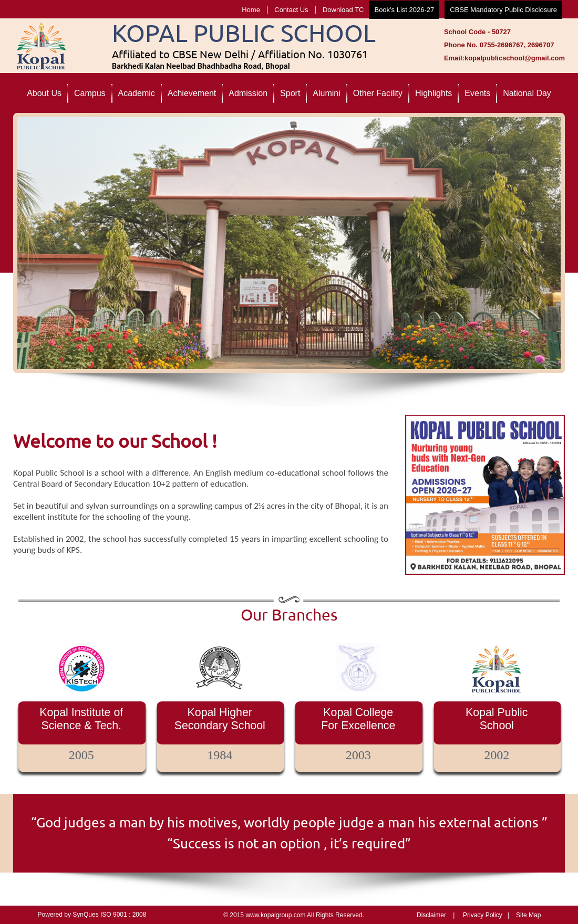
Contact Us (291, 10)
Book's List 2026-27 (404, 10)
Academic (137, 93)
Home (251, 10)
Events (477, 93)
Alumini (326, 93)
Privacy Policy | (486, 915)
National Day (527, 93)
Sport (290, 93)
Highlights (434, 93)
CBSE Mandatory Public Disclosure (503, 10)
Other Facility (378, 93)
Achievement (192, 93)
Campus (90, 93)
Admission (248, 93)
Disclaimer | (436, 915)
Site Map (528, 915)
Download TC (343, 10)
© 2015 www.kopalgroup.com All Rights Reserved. (294, 915)
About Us (44, 93)
